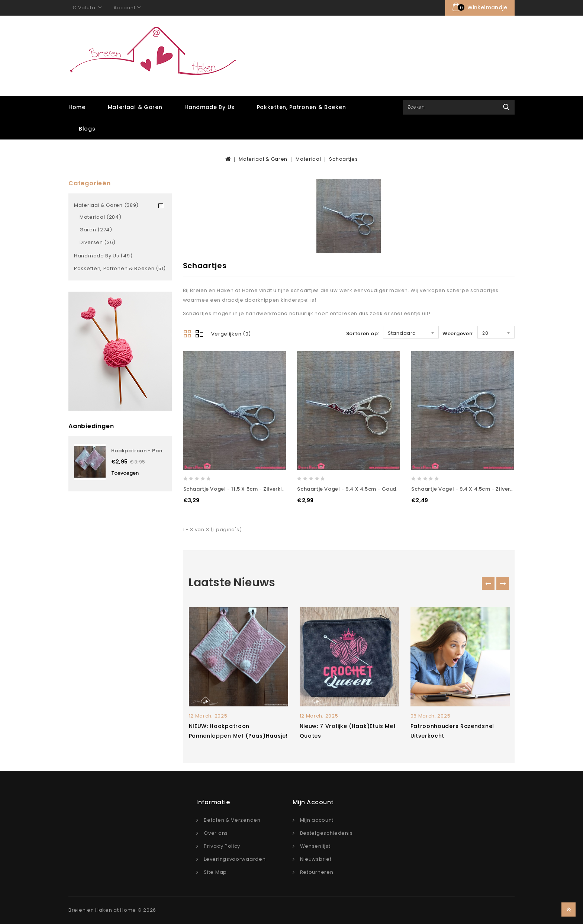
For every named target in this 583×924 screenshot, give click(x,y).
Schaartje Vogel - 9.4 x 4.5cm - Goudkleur (353, 489)
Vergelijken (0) (231, 334)
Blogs (87, 129)
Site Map (215, 872)
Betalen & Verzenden (232, 820)
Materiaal (308, 159)
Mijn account (317, 820)
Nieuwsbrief (316, 859)
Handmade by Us (210, 107)
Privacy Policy (222, 846)
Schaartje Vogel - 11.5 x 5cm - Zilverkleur (237, 489)
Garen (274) (96, 230)
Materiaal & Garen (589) (106, 205)
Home (77, 107)
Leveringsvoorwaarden (235, 859)
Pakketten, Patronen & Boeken (302, 107)
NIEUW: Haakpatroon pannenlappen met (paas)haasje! (238, 731)
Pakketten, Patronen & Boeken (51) (120, 268)
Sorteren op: (363, 333)
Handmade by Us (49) (103, 256)
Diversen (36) (98, 242)
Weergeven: (458, 333)
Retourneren (317, 872)
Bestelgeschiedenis (326, 833)
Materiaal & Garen (135, 107)
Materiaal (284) (101, 217)
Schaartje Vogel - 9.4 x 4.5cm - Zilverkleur (467, 489)
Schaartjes (343, 159)
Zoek (506, 107)
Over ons (216, 833)
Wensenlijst (315, 846)
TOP (568, 909)
